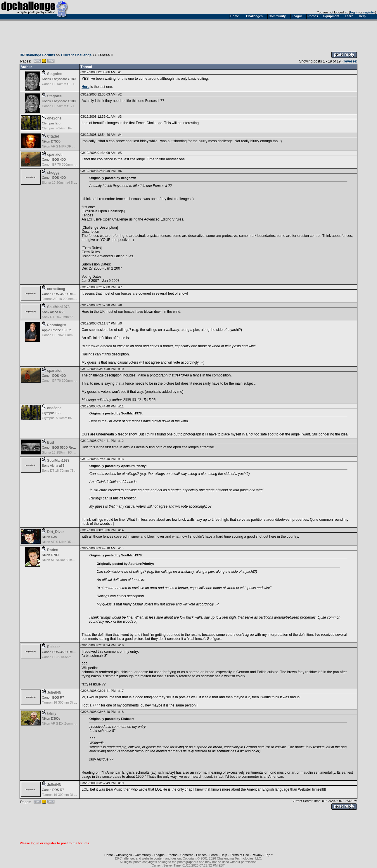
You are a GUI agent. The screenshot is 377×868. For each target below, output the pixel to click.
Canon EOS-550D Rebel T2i (62, 447)
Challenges (124, 855)
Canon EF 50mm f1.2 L (58, 84)
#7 (120, 287)
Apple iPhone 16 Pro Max (60, 330)
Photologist (57, 325)
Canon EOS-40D (54, 159)
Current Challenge (76, 55)
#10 (121, 369)
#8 (120, 305)
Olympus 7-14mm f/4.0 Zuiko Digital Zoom (72, 128)
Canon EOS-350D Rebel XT (62, 294)
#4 (120, 135)
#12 (121, 441)
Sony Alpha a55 (53, 312)
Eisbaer (53, 647)
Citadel (53, 136)
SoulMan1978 (58, 307)
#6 (120, 171)
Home (109, 855)
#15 (121, 548)
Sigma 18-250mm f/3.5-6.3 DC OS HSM (70, 452)
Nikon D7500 (51, 141)
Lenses (201, 855)
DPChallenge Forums (37, 55)
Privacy (257, 855)
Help (224, 855)
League (159, 855)
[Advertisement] (188, 34)
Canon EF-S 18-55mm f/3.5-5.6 (64, 657)
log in (354, 12)
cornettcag (56, 289)
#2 (120, 94)
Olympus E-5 (51, 123)
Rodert (53, 550)
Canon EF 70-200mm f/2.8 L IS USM (68, 335)
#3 (120, 117)
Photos (172, 855)
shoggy (53, 173)
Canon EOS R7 (53, 697)
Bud (50, 442)
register (369, 12)
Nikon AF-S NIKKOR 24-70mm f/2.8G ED (71, 146)
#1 (120, 72)
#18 (121, 712)
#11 (121, 406)
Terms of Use (239, 855)
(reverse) (350, 61)
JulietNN (54, 692)
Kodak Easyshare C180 (59, 79)
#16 (121, 645)
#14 (121, 530)
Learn (214, 855)
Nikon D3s (49, 537)
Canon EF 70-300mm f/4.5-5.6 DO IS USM (72, 164)
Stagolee (54, 74)
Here (85, 87)
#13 (121, 459)
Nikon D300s (51, 718)
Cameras (187, 855)
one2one (54, 118)
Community (143, 855)
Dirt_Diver (55, 532)
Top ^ (269, 855)
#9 (120, 323)
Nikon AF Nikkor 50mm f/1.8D (63, 560)
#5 (120, 153)
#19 (121, 783)
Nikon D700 (50, 555)
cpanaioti (55, 154)
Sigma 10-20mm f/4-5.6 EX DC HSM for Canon (75, 183)
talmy (52, 714)
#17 (121, 691)
